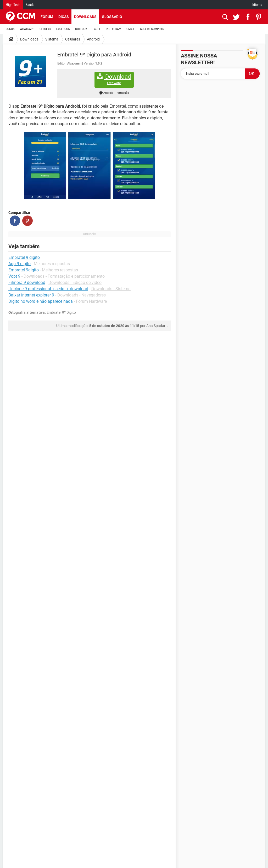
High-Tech (13, 5)
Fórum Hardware (91, 301)
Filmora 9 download (27, 282)
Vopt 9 (14, 276)
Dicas (64, 17)
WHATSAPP (27, 29)
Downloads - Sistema (111, 289)
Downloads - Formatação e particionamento (64, 276)
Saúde (30, 5)
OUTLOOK (81, 29)
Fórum (47, 17)
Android (93, 39)
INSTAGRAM (113, 29)
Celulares (73, 39)
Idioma (257, 5)
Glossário (112, 17)
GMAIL (131, 29)
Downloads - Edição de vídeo (75, 282)
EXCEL (96, 29)
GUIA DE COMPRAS (152, 29)
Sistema (52, 39)
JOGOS (10, 29)
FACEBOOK (63, 29)
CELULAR (45, 29)
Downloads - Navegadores (82, 295)
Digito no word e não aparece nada (41, 301)
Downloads (85, 17)
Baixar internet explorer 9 (31, 295)
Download (114, 79)
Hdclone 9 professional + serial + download (48, 289)
